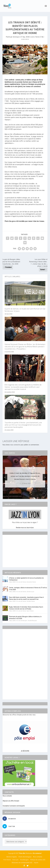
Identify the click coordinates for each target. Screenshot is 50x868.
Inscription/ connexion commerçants (14, 806)
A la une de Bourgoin (22, 621)
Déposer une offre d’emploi (11, 801)
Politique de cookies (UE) (38, 860)
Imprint (36, 863)
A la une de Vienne (21, 582)
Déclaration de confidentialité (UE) (22, 863)
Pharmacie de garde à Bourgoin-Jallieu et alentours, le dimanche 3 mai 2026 (25, 618)
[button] (22, 497)
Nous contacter (7, 796)
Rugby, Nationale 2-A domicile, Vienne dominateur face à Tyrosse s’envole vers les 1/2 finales (26, 608)
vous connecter (15, 445)
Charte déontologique (25, 857)
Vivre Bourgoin (24, 860)
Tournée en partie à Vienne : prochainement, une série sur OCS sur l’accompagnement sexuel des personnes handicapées (23, 425)
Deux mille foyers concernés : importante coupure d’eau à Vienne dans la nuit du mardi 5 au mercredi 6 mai (26, 598)
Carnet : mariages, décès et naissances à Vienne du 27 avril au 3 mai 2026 (28, 589)
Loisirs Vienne (35, 37)
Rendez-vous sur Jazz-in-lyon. (25, 528)
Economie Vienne (31, 582)
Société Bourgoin (32, 621)
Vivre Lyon (15, 860)
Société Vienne (31, 601)
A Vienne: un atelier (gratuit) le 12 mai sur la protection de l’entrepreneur (26, 579)
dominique (16, 37)
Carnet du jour (30, 592)
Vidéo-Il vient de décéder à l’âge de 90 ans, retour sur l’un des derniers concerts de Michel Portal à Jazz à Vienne (25, 476)
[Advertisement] (19, 553)
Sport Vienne (30, 611)
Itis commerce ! (37, 853)
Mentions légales (12, 857)
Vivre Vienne (7, 860)
